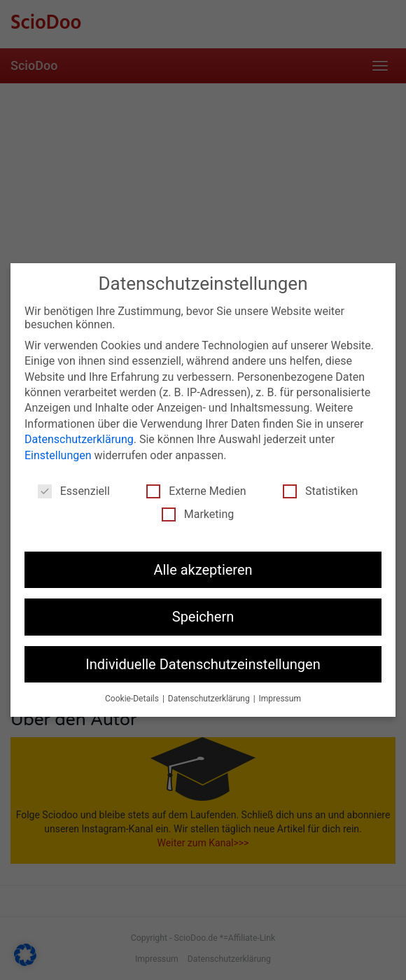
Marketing (198, 514)
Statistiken (320, 491)
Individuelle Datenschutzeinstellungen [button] (203, 664)
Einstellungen (58, 455)
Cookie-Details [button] (133, 699)
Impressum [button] (280, 699)
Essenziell (74, 491)
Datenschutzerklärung (79, 439)
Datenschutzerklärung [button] (210, 699)
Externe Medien (196, 491)
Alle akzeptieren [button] (203, 570)
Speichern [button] (203, 617)
